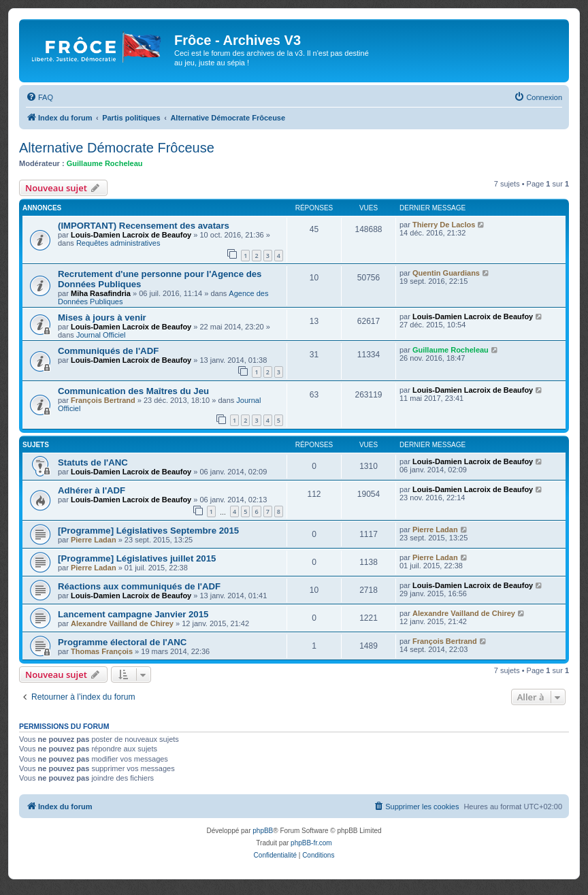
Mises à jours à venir (102, 318)
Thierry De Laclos (444, 225)
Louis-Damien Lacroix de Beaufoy (131, 235)
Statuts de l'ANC (93, 462)
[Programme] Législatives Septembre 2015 (148, 531)
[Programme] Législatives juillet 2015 (137, 558)
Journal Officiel (101, 335)
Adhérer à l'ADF (92, 490)
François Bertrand (103, 400)
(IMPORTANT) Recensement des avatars (144, 226)
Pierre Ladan (94, 540)
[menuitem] (39, 97)
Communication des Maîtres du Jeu (133, 391)
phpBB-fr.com (311, 843)
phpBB (263, 831)
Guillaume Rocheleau (105, 163)
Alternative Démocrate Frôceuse (117, 148)
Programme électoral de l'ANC (122, 642)
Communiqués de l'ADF (108, 351)
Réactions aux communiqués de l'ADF (139, 586)
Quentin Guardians (446, 273)
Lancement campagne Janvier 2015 (133, 614)
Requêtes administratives (118, 243)
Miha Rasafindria (101, 293)
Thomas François (102, 651)
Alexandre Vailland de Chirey (122, 623)
